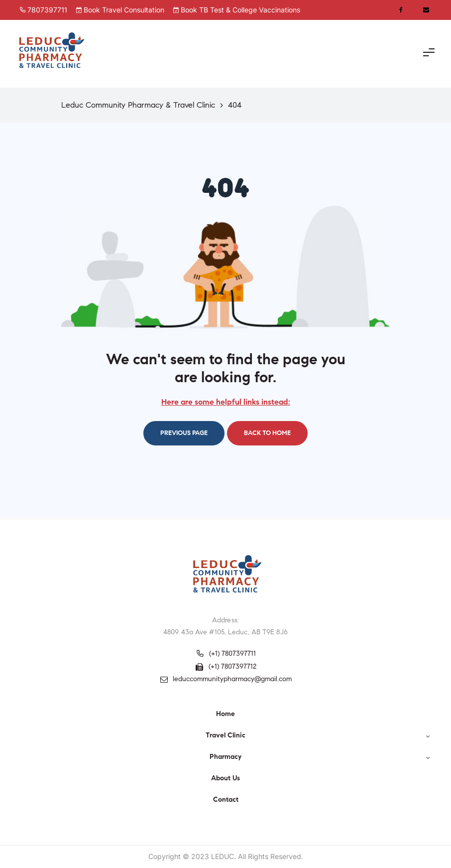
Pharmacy (320, 757)
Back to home (267, 433)
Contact (226, 799)
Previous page (184, 433)
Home (225, 714)
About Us (225, 778)
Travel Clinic (318, 735)
